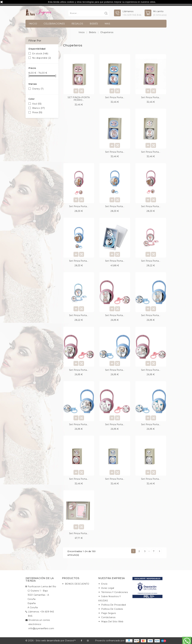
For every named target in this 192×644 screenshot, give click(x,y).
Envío (104, 584)
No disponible (42, 58)
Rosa (37, 112)
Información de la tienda (40, 580)
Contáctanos (108, 617)
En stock (40, 54)
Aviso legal (108, 588)
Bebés (94, 24)
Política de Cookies (112, 609)
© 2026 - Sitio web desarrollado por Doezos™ (51, 641)
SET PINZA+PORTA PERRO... (79, 99)
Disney (38, 89)
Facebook (81, 641)
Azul (37, 104)
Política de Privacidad (113, 605)
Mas (107, 24)
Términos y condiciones (115, 592)
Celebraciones (54, 24)
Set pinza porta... (115, 97)
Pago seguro (109, 613)
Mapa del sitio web (112, 622)
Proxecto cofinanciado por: (114, 641)
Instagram (88, 641)
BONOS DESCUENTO (77, 584)
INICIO (33, 24)
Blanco (39, 108)
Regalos (77, 24)
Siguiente (159, 551)
